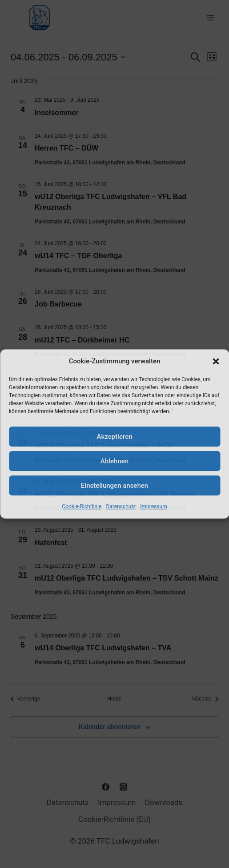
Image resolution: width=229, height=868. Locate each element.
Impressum (153, 506)
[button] (216, 361)
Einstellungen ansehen (114, 486)
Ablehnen (114, 461)
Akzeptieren (114, 437)
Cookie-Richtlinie (82, 506)
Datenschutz (121, 506)
